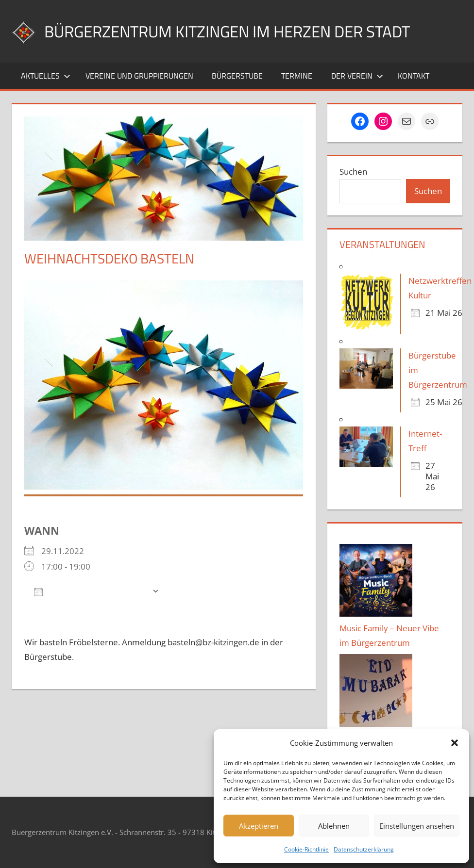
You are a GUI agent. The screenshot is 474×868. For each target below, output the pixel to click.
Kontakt (414, 76)
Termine (297, 76)
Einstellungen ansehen (417, 826)
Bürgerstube (237, 76)
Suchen (353, 172)
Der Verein (357, 76)
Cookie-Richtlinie (306, 849)
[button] (455, 743)
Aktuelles (46, 76)
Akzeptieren (259, 826)
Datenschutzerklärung (364, 849)
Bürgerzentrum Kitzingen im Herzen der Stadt (245, 31)
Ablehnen (334, 826)
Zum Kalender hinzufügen (91, 591)
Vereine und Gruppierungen (139, 76)
